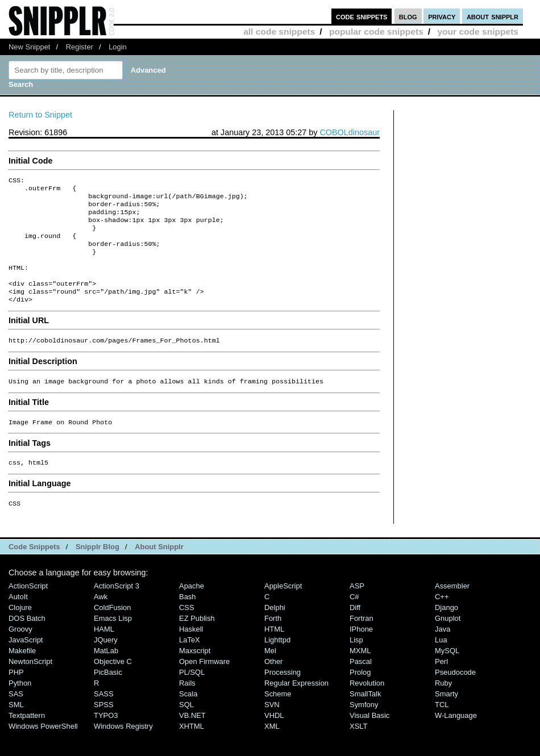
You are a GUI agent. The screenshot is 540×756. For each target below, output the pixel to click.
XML (272, 750)
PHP (16, 696)
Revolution (367, 707)
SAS (16, 718)
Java (443, 653)
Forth (273, 642)
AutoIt (18, 621)
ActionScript (28, 610)
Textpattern (27, 739)
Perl (441, 685)
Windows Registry (123, 750)
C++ (442, 621)
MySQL (447, 674)
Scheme (278, 718)
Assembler (452, 610)
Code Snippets (34, 571)
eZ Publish (197, 642)
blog (408, 16)
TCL (442, 728)
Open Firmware (204, 685)
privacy (442, 16)
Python (20, 707)
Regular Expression (296, 707)
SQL (186, 728)
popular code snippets (376, 32)
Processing (283, 696)
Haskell (191, 653)
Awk (101, 621)
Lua (441, 664)
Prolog (360, 696)
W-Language (456, 739)
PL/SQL (192, 696)
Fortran (362, 642)
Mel (270, 674)
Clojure (20, 631)
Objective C (113, 685)
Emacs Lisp (113, 642)
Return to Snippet (40, 115)
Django (446, 631)
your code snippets (478, 32)
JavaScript (26, 664)
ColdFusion (113, 631)
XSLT (358, 750)
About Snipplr (159, 571)
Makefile (22, 674)
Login (118, 47)
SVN (272, 728)
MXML (360, 674)
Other (273, 685)
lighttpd (277, 664)
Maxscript (195, 674)
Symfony (364, 728)
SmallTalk (365, 718)
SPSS (104, 728)
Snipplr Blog (97, 571)
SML (16, 728)
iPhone (361, 653)
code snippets (362, 16)
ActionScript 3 (117, 610)
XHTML (192, 750)
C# (354, 621)
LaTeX (190, 664)
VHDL (274, 739)
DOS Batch (27, 642)
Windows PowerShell (43, 750)
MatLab (106, 674)
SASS (104, 718)
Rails (187, 707)
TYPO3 (106, 739)
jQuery (106, 664)
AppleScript (283, 610)
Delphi (275, 631)
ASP (357, 610)
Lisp (356, 664)
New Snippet (29, 47)
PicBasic (108, 696)
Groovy (20, 653)
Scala (188, 718)
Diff (355, 631)
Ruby (443, 707)
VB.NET (192, 739)
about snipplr (493, 16)
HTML (274, 653)
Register (80, 47)
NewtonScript (30, 685)
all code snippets (279, 32)
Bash (188, 621)
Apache (192, 610)
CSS (187, 631)
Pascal (361, 685)
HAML (104, 653)
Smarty (446, 718)
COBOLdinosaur (350, 132)
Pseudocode (455, 696)
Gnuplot (448, 642)
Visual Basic (369, 739)
